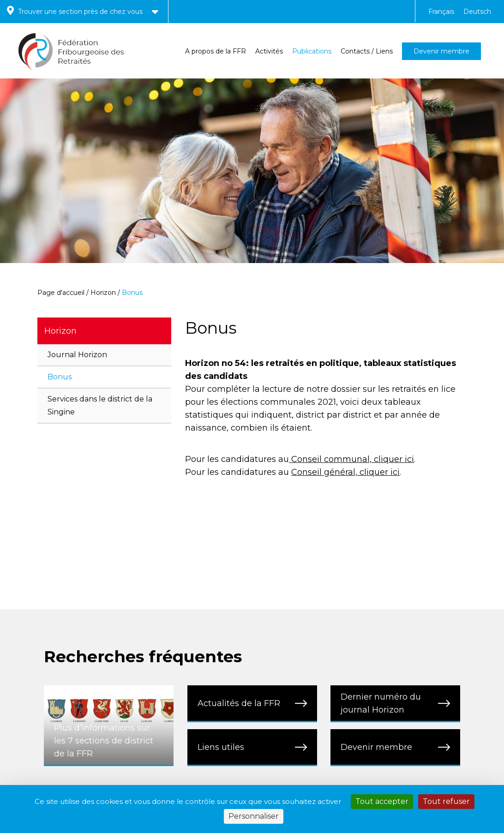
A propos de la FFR (216, 51)
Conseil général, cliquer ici (345, 472)
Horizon (103, 293)
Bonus (60, 377)
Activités (269, 51)
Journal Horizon (77, 355)
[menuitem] (441, 11)
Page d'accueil (61, 293)
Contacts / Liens (367, 51)
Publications (312, 51)
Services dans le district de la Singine (100, 405)
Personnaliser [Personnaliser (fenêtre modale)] (254, 816)
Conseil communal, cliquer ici (351, 459)
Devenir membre (441, 51)
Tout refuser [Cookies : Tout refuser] (446, 801)
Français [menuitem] (441, 12)
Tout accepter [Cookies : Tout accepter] (382, 801)
